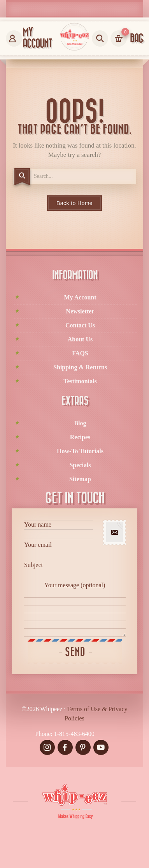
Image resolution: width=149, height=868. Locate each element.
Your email (59, 550)
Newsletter (80, 311)
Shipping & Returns (80, 367)
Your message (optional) (75, 609)
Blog (80, 423)
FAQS (80, 353)
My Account (80, 297)
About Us (80, 339)
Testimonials (80, 381)
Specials (80, 465)
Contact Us (80, 325)
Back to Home (74, 203)
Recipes (80, 437)
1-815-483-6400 (74, 734)
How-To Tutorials (80, 451)
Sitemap (80, 479)
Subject (59, 570)
